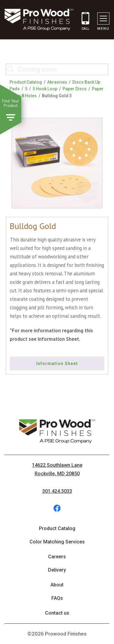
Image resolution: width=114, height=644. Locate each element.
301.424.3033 (57, 491)
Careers (57, 557)
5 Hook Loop (45, 89)
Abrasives (57, 82)
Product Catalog (26, 82)
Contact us (57, 613)
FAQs (57, 598)
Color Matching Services (57, 542)
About (57, 585)
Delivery (57, 570)
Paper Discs (75, 89)
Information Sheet (57, 363)
